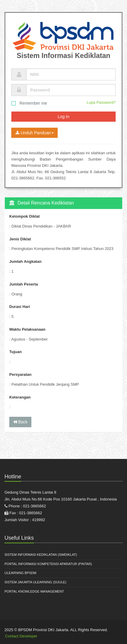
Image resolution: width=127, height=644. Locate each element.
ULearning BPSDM (20, 573)
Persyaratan (20, 374)
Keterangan (20, 397)
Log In (63, 117)
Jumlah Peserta (24, 284)
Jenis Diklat (20, 239)
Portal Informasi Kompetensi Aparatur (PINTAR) (48, 564)
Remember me (29, 103)
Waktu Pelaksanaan (27, 329)
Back (20, 422)
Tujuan (16, 352)
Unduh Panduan (35, 133)
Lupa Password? (101, 102)
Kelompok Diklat (25, 216)
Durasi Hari (20, 307)
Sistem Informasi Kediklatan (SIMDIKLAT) (41, 555)
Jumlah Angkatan (25, 261)
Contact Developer (21, 636)
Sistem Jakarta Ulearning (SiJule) (35, 582)
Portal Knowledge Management (34, 591)
